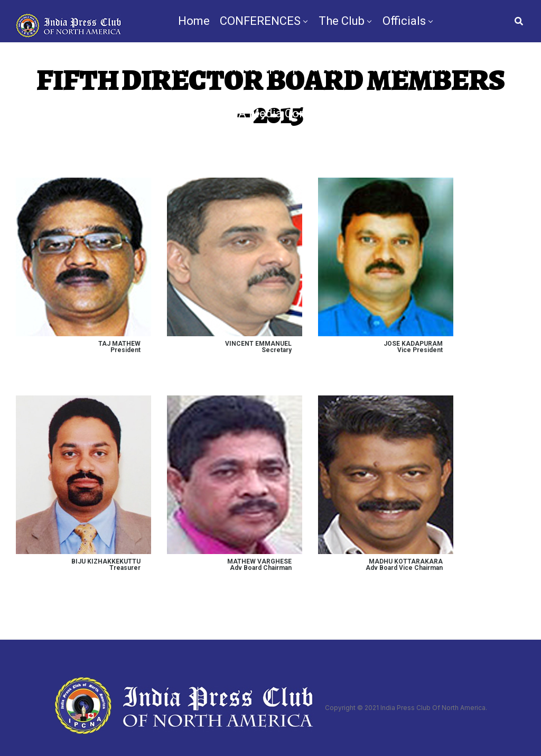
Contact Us (400, 160)
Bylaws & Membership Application (250, 67)
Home (194, 21)
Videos (450, 113)
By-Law (269, 160)
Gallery (403, 113)
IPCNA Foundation (398, 67)
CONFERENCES (260, 21)
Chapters (170, 113)
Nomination (330, 160)
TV (233, 160)
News (201, 160)
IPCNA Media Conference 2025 (293, 113)
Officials (404, 21)
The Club (342, 21)
